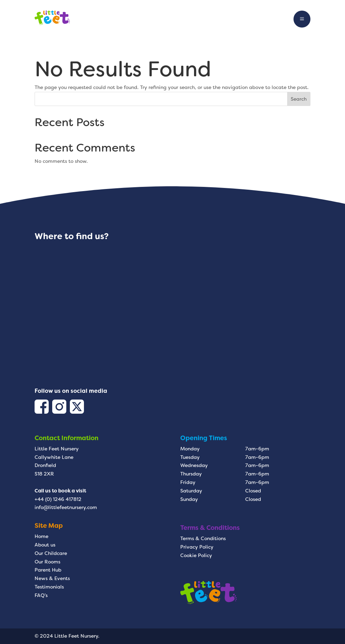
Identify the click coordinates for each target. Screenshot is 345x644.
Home (41, 536)
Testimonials (49, 587)
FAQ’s (41, 595)
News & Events (52, 578)
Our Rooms (47, 562)
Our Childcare (51, 553)
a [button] (302, 19)
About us (45, 545)
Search (299, 99)
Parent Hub (48, 570)
